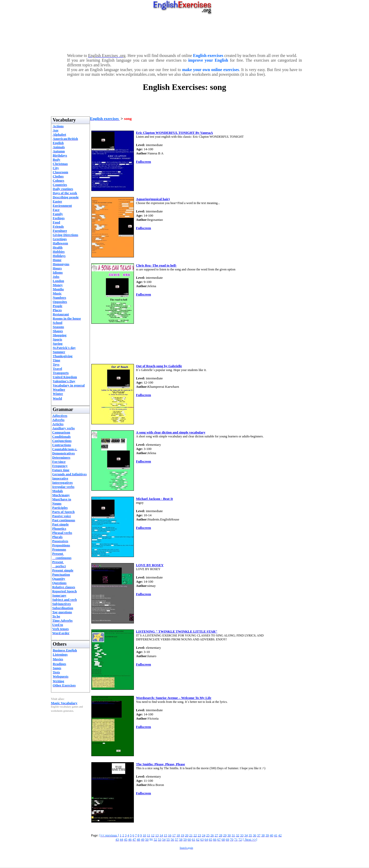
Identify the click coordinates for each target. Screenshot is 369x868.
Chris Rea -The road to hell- (156, 265)
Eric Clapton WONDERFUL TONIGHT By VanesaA (174, 133)
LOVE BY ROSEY (150, 565)
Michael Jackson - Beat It (154, 499)
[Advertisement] (184, 33)
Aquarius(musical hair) (153, 199)
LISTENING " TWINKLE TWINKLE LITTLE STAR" (177, 631)
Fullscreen (144, 162)
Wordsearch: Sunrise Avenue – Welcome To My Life (174, 698)
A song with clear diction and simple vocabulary (171, 432)
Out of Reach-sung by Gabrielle (159, 366)
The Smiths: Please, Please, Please (160, 764)
